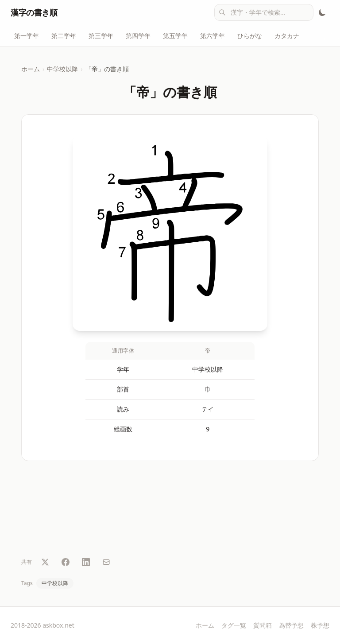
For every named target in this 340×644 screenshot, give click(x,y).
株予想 (320, 625)
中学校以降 (62, 69)
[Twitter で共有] (45, 562)
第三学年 (101, 36)
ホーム (31, 69)
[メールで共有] (106, 562)
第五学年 (175, 36)
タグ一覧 (234, 625)
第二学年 (64, 36)
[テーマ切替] (322, 12)
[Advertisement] (170, 511)
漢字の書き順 (34, 12)
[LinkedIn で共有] (86, 562)
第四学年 (138, 36)
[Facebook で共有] (66, 562)
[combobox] (264, 12)
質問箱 (263, 625)
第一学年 (27, 36)
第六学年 (212, 36)
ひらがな (250, 36)
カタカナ (287, 36)
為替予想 (291, 625)
